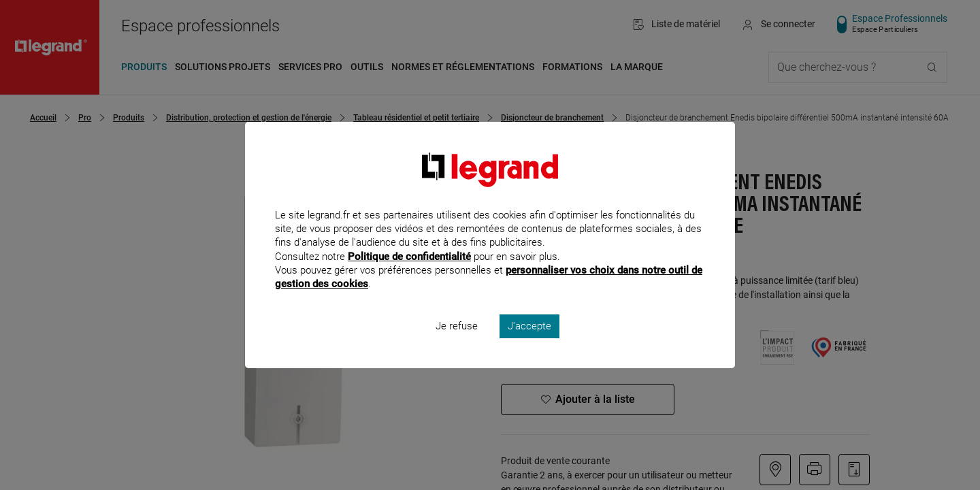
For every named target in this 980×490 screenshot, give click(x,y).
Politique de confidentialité (409, 274)
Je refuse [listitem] (457, 344)
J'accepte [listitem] (529, 344)
